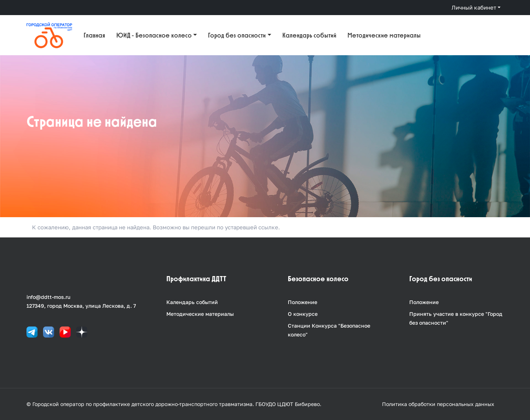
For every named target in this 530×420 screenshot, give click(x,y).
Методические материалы (384, 35)
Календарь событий (309, 35)
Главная (94, 35)
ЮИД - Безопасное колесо (154, 35)
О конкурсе (303, 314)
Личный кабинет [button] (474, 7)
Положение (303, 302)
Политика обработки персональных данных (438, 404)
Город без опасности (237, 35)
